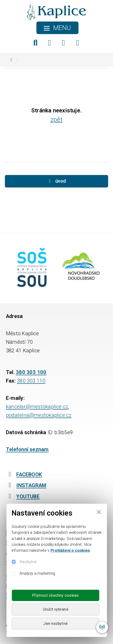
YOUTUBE (23, 496)
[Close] (99, 512)
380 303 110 (31, 381)
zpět (56, 119)
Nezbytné (28, 562)
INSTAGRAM (26, 485)
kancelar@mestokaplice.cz (37, 407)
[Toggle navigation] (57, 28)
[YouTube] (78, 43)
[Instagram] (63, 43)
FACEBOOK (24, 474)
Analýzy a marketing (37, 573)
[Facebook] (50, 43)
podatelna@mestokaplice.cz (39, 415)
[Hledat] (35, 43)
